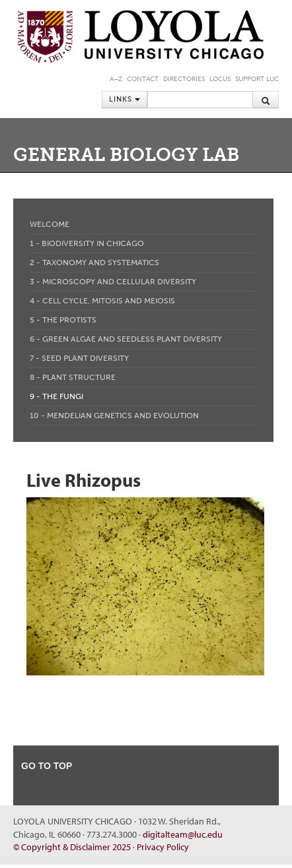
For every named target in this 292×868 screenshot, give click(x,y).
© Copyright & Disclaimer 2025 (72, 847)
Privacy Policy (163, 847)
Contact (143, 79)
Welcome (50, 224)
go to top (47, 766)
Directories (184, 79)
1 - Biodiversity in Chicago (87, 243)
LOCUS (220, 79)
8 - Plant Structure (73, 377)
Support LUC (257, 79)
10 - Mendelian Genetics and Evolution (114, 416)
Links (125, 99)
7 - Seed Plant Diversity (79, 358)
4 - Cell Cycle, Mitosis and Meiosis (102, 301)
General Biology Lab (126, 155)
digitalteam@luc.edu (183, 834)
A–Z (116, 79)
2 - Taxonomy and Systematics (94, 263)
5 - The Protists (63, 320)
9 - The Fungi (56, 396)
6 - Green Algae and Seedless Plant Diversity (126, 339)
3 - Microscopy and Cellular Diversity (113, 282)
